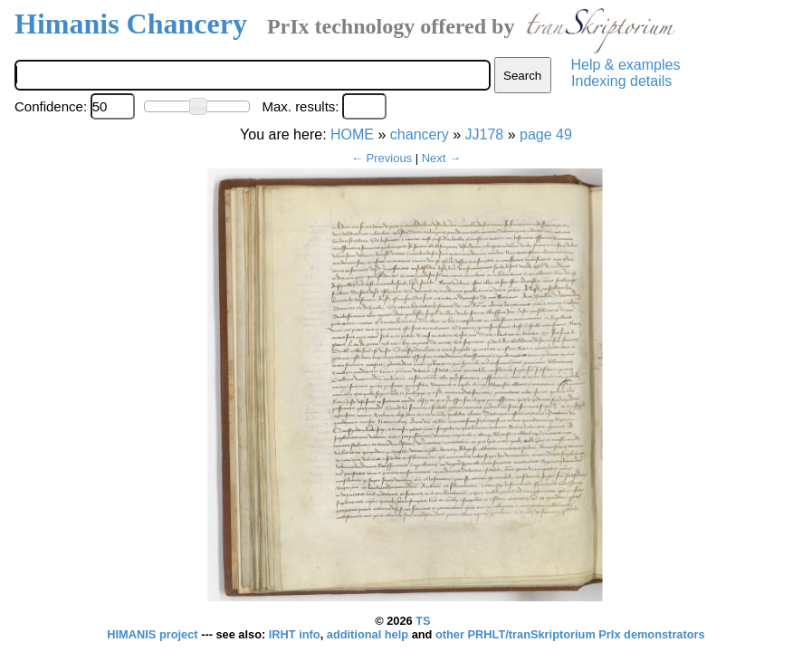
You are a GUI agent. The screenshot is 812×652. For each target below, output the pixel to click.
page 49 (546, 134)
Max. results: (300, 106)
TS (423, 621)
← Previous (382, 158)
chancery (420, 134)
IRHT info (295, 634)
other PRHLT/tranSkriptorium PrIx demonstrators (570, 634)
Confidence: (51, 106)
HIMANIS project (154, 634)
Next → (441, 158)
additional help (369, 634)
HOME (352, 134)
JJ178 (485, 134)
